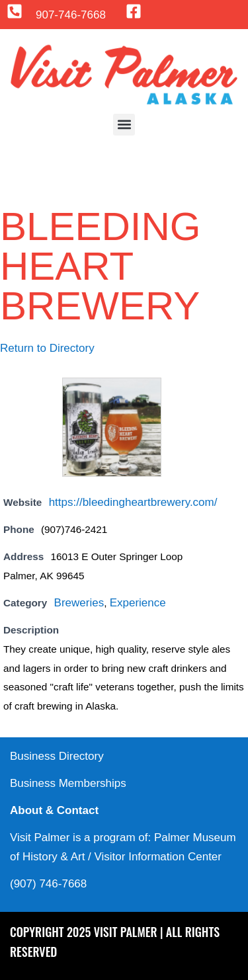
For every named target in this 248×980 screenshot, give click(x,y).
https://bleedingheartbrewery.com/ (133, 502)
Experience (138, 603)
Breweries (79, 603)
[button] (124, 125)
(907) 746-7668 (48, 884)
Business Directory (57, 756)
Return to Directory (47, 348)
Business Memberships (68, 783)
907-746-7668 (71, 15)
